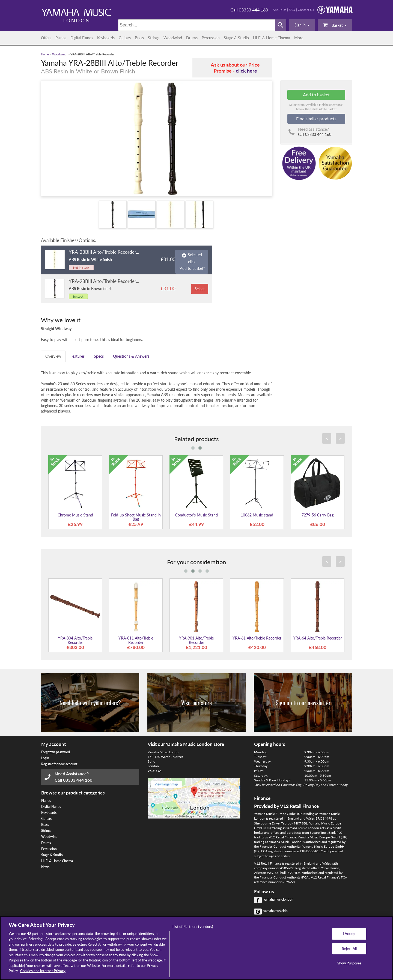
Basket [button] (335, 25)
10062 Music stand (257, 515)
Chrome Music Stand (75, 515)
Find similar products (316, 119)
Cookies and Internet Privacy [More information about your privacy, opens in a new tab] (43, 971)
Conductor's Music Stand (196, 515)
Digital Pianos (82, 38)
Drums (192, 38)
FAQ (292, 10)
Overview (53, 356)
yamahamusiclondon (278, 899)
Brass (139, 38)
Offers (46, 38)
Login (45, 758)
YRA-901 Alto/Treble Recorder (196, 640)
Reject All (349, 949)
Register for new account (59, 764)
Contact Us (306, 10)
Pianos (61, 38)
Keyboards (106, 38)
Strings (154, 38)
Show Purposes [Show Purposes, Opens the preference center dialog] (349, 963)
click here (246, 71)
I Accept (349, 934)
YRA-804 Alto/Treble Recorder (75, 640)
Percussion (211, 38)
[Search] (197, 25)
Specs (99, 356)
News (45, 867)
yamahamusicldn (276, 911)
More (299, 38)
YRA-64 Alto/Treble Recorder (318, 638)
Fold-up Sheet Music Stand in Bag (136, 517)
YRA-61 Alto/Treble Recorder (257, 638)
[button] (302, 25)
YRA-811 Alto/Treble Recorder (136, 640)
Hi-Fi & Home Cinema (272, 38)
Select (200, 289)
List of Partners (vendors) (193, 927)
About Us (279, 10)
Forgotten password (56, 752)
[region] (196, 948)
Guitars (125, 38)
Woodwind (173, 38)
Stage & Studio (236, 38)
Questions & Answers (131, 356)
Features (78, 356)
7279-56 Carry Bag (318, 515)
